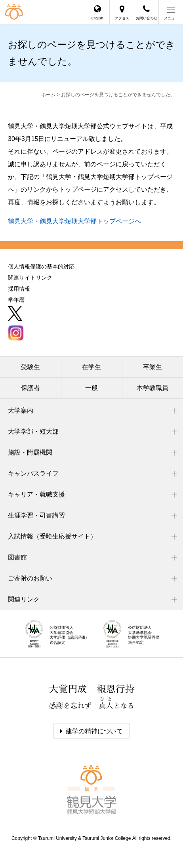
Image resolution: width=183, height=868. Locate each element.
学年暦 (16, 300)
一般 (91, 388)
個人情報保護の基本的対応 (41, 266)
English (97, 18)
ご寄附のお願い (30, 578)
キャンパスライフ (33, 473)
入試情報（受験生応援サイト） (52, 536)
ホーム (48, 95)
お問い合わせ (147, 18)
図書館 (17, 557)
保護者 (30, 388)
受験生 (30, 367)
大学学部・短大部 (33, 431)
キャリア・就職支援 (36, 494)
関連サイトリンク (30, 278)
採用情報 (19, 289)
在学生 (91, 367)
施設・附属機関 (30, 452)
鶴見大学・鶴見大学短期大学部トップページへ (74, 221)
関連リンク (24, 599)
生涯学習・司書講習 (36, 515)
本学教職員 (152, 388)
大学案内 (21, 410)
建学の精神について (94, 731)
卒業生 (152, 367)
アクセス (122, 18)
